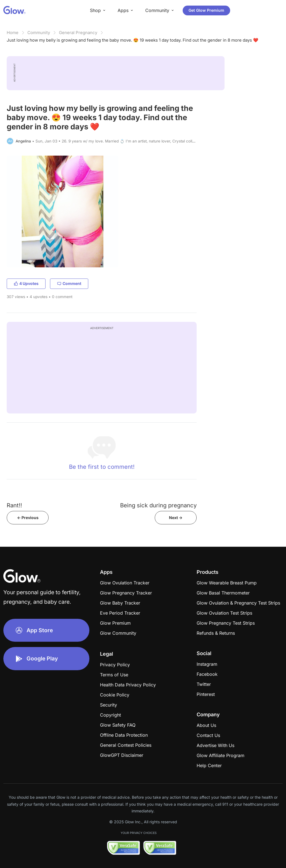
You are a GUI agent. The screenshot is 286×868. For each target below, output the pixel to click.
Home (13, 33)
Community (39, 33)
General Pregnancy (78, 33)
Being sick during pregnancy (158, 505)
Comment (69, 283)
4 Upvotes (26, 283)
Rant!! (14, 505)
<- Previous (28, 518)
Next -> (176, 518)
